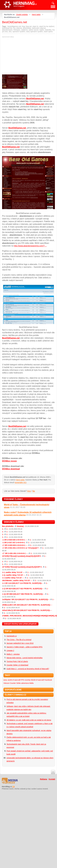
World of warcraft (37, 680)
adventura (25, 683)
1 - (12, 529)
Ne (34, 491)
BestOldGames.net (35, 99)
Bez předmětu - (20, 526)
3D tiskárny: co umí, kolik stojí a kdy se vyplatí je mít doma (29, 720)
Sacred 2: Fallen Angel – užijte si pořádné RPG (25, 647)
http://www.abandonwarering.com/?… (30, 246)
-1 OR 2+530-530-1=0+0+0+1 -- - (24, 540)
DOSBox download (11, 469)
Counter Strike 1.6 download (17, 665)
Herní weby (36, 15)
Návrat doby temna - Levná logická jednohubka (25, 658)
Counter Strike (15, 683)
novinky (28, 680)
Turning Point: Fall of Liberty (17, 661)
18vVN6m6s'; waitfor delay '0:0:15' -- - (26, 580)
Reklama (43, 779)
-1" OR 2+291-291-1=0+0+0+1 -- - (24, 553)
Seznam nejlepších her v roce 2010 (20, 643)
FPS (23, 680)
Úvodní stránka (22, 15)
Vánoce (6, 683)
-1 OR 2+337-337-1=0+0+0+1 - (23, 543)
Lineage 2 (10, 650)
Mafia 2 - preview (13, 654)
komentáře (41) (21, 482)
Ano (29, 491)
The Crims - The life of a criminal (19, 640)
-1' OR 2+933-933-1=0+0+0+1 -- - (24, 545)
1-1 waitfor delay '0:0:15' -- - (22, 578)
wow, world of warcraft (12, 680)
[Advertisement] (23, 56)
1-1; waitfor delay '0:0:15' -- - (23, 572)
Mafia (31, 683)
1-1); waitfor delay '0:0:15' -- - (23, 575)
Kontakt (52, 779)
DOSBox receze (9, 461)
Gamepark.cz (12, 636)
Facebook (48, 680)
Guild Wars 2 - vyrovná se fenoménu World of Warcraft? (28, 669)
